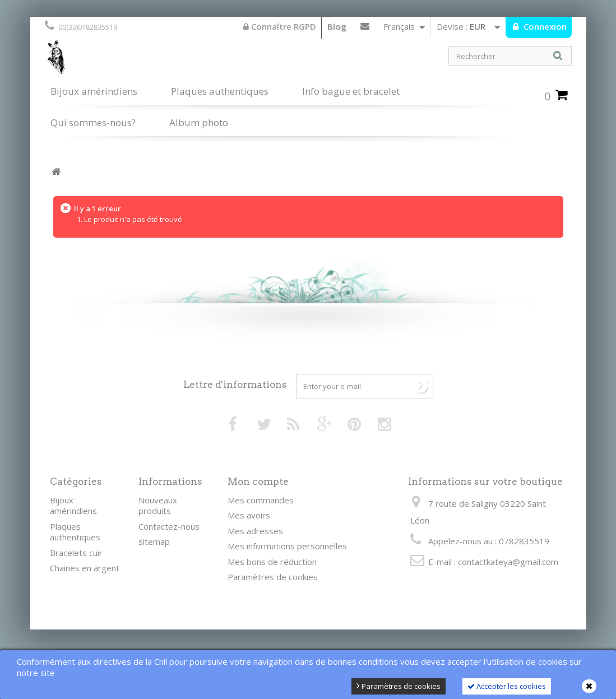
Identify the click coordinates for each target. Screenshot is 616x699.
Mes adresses (255, 531)
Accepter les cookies (507, 686)
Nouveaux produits (158, 506)
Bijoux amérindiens (94, 91)
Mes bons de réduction (272, 562)
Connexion (544, 26)
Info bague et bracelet (351, 91)
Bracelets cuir (76, 553)
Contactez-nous (365, 29)
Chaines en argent (85, 568)
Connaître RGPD (280, 26)
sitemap (154, 541)
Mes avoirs (249, 515)
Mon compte (258, 482)
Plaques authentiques (220, 91)
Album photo (199, 122)
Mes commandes (261, 500)
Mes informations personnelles (287, 546)
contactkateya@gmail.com (508, 562)
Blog (337, 26)
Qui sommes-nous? (93, 122)
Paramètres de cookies (399, 686)
